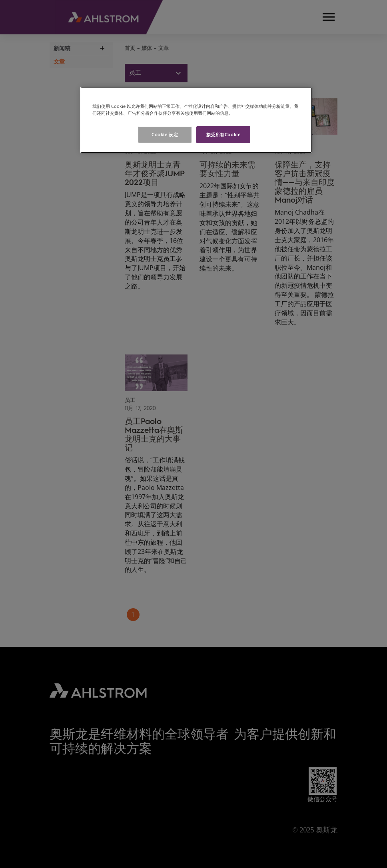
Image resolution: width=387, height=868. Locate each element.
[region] (196, 120)
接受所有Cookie (223, 134)
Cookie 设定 (165, 134)
